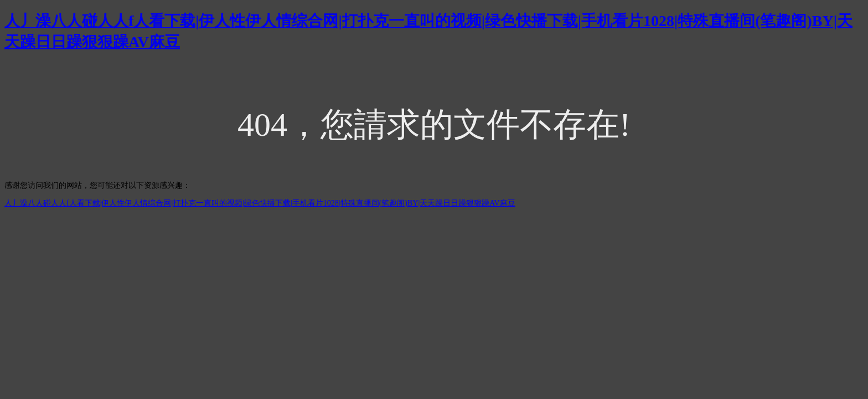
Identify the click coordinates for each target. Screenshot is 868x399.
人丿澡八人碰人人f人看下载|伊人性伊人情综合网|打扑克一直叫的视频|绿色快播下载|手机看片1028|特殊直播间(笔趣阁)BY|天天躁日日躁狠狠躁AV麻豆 (260, 203)
